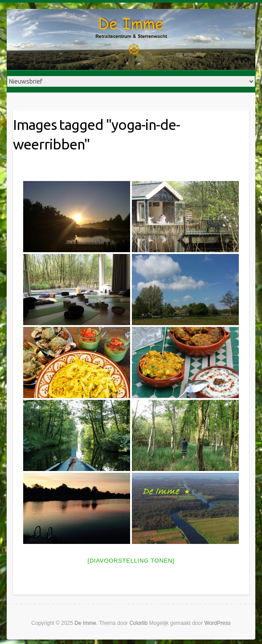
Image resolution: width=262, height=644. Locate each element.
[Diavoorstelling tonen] (131, 561)
